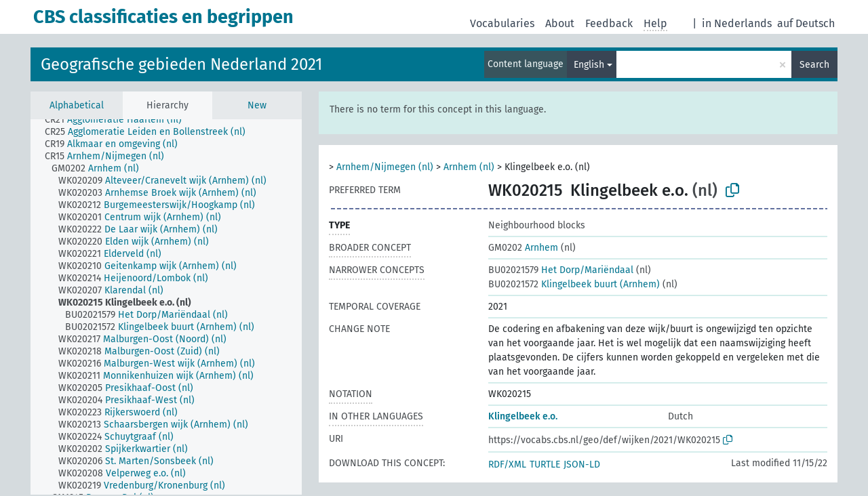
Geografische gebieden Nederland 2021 (181, 64)
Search (814, 65)
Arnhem (523, 248)
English (589, 65)
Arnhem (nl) (469, 167)
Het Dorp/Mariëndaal (561, 270)
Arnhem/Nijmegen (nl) (385, 167)
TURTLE (545, 464)
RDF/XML (507, 464)
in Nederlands (737, 23)
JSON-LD (582, 464)
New (257, 105)
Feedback (609, 23)
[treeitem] (119, 120)
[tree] (166, 307)
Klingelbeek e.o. (523, 416)
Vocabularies (502, 23)
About (560, 23)
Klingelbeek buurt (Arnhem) (574, 284)
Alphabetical (77, 105)
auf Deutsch (806, 23)
